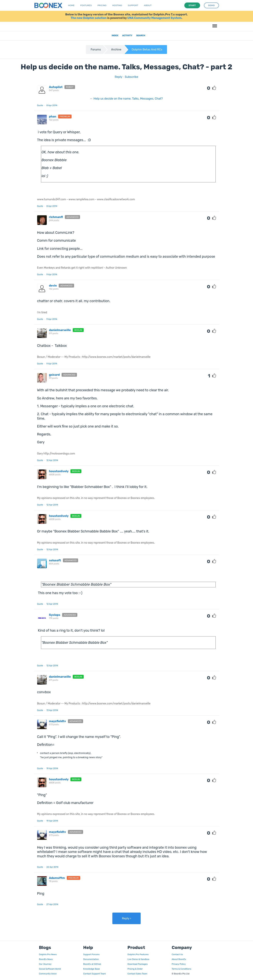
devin (53, 286)
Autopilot (56, 87)
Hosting (117, 5)
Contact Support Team (95, 974)
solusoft (55, 560)
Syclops (55, 615)
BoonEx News (46, 959)
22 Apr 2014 (52, 867)
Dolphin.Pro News (48, 954)
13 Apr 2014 (52, 710)
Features (86, 5)
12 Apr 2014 (52, 460)
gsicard (54, 375)
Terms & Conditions (182, 969)
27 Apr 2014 (52, 904)
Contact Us (177, 954)
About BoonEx (179, 959)
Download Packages (138, 964)
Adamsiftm (57, 878)
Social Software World (50, 969)
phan (53, 117)
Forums (96, 49)
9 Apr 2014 (52, 274)
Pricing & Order (135, 969)
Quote (40, 105)
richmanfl (56, 217)
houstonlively (59, 471)
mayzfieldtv (58, 721)
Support (133, 5)
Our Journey (45, 964)
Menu (214, 24)
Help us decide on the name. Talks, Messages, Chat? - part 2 (127, 67)
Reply (119, 77)
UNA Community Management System (154, 18)
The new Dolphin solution (89, 18)
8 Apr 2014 (52, 105)
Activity (127, 35)
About (148, 5)
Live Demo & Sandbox (139, 959)
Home (71, 5)
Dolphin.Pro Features (138, 954)
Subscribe (132, 77)
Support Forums (91, 954)
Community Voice (48, 974)
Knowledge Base (92, 969)
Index (115, 35)
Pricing (102, 5)
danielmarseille (60, 330)
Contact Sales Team (137, 974)
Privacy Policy (179, 964)
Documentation (91, 959)
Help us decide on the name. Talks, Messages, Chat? (128, 99)
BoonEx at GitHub (92, 964)
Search (141, 35)
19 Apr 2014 (52, 768)
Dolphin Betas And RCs (147, 49)
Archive (116, 49)
